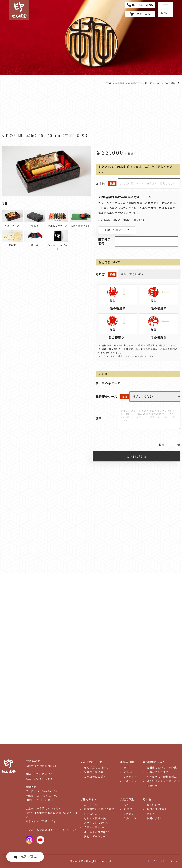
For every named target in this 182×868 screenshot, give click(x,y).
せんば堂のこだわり (96, 768)
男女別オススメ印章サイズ (163, 781)
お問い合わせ (155, 818)
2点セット (130, 777)
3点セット (130, 781)
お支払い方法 (92, 814)
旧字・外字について (117, 230)
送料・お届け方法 (95, 818)
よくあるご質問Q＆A (97, 832)
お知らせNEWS (156, 809)
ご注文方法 (91, 805)
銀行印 (128, 772)
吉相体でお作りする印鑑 (162, 768)
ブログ (151, 814)
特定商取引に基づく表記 (99, 809)
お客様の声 (153, 805)
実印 (127, 768)
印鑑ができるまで (158, 772)
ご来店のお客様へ (95, 777)
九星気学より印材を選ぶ (162, 777)
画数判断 (152, 786)
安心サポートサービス (98, 836)
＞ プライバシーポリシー (164, 861)
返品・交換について (96, 823)
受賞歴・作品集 (94, 772)
